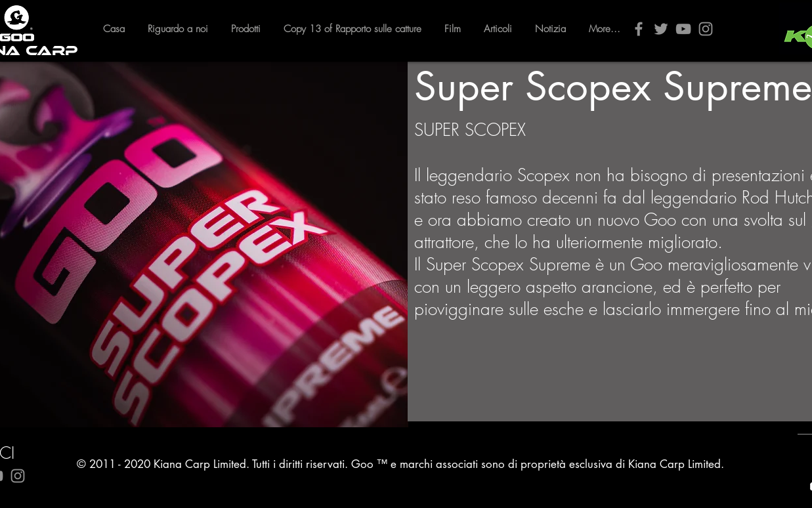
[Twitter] (661, 29)
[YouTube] (683, 29)
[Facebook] (639, 29)
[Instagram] (706, 29)
